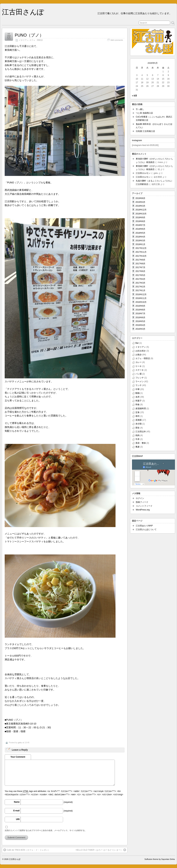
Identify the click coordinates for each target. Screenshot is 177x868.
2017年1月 (140, 290)
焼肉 (138, 435)
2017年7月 (140, 267)
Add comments (117, 40)
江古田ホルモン (143, 173)
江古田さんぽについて (146, 530)
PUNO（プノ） (29, 35)
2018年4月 (140, 237)
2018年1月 (140, 244)
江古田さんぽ (23, 12)
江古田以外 (141, 432)
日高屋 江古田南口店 (145, 131)
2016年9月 (140, 306)
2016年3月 (140, 329)
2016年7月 (140, 314)
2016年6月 (140, 318)
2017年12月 (141, 248)
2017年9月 (140, 260)
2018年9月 (140, 218)
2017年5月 (140, 275)
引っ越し (140, 109)
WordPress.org (143, 510)
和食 (138, 405)
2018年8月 (140, 221)
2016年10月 (141, 302)
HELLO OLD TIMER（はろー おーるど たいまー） (101, 850)
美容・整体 (141, 443)
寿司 (138, 416)
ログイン (140, 498)
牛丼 (138, 439)
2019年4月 (140, 202)
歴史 (138, 428)
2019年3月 (140, 206)
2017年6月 (140, 271)
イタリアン (24, 40)
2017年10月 (141, 256)
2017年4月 (140, 279)
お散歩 (139, 355)
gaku (20, 743)
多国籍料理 (141, 409)
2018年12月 (141, 210)
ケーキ (139, 366)
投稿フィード (142, 502)
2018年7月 (140, 225)
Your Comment (18, 757)
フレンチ (140, 378)
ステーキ (140, 370)
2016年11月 (141, 298)
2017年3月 (140, 283)
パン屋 (139, 374)
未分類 (139, 424)
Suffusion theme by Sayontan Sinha (160, 859)
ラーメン (140, 381)
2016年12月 (141, 294)
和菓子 (139, 401)
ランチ (139, 385)
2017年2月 (140, 287)
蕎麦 (138, 447)
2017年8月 (140, 264)
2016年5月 (140, 321)
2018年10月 (141, 214)
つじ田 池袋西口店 (144, 113)
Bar (137, 343)
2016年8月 (140, 310)
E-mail (16, 811)
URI (18, 819)
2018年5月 (140, 233)
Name (17, 802)
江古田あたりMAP (144, 526)
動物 (138, 393)
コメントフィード (144, 506)
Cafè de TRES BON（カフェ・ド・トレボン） (27, 850)
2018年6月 (140, 229)
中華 (138, 389)
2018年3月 (140, 241)
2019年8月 (140, 198)
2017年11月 (141, 252)
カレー (139, 362)
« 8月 (134, 96)
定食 (138, 412)
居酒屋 (139, 420)
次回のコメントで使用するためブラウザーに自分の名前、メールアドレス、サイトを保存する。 (46, 830)
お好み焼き (141, 351)
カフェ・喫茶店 (36, 40)
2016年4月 (140, 325)
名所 (138, 397)
